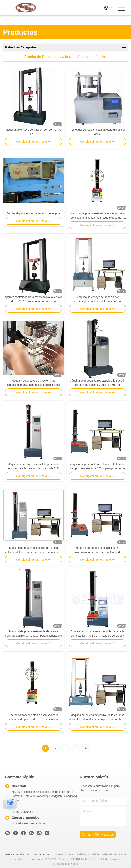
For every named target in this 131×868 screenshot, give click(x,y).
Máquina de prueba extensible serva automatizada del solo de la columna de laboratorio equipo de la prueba (97, 550)
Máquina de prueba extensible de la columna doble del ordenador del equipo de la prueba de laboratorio (97, 717)
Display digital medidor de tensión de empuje (34, 213)
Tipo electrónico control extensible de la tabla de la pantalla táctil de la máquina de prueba (98, 634)
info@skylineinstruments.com (29, 823)
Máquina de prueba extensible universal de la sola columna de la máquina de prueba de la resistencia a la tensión (98, 216)
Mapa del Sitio (43, 854)
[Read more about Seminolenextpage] (76, 748)
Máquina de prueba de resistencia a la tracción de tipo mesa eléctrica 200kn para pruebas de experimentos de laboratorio (97, 467)
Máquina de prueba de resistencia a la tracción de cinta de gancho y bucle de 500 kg (97, 383)
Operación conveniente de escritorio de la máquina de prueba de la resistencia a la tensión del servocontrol (33, 717)
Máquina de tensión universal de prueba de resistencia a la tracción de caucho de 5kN (34, 466)
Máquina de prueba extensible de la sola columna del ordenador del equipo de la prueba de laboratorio (34, 550)
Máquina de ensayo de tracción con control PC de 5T (33, 132)
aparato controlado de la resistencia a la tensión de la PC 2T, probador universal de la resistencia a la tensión (34, 299)
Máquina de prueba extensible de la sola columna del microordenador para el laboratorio (33, 634)
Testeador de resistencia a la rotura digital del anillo (98, 132)
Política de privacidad (18, 854)
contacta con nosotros (98, 835)
